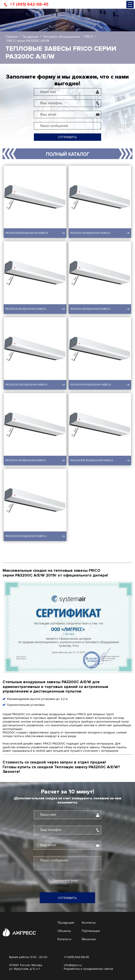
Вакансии (89, 939)
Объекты (64, 931)
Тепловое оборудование (61, 37)
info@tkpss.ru (73, 965)
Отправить (67, 137)
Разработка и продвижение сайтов (88, 969)
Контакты (89, 923)
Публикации (91, 931)
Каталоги (64, 939)
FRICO (89, 37)
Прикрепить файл (65, 881)
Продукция (30, 37)
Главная (11, 37)
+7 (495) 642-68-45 (29, 4)
